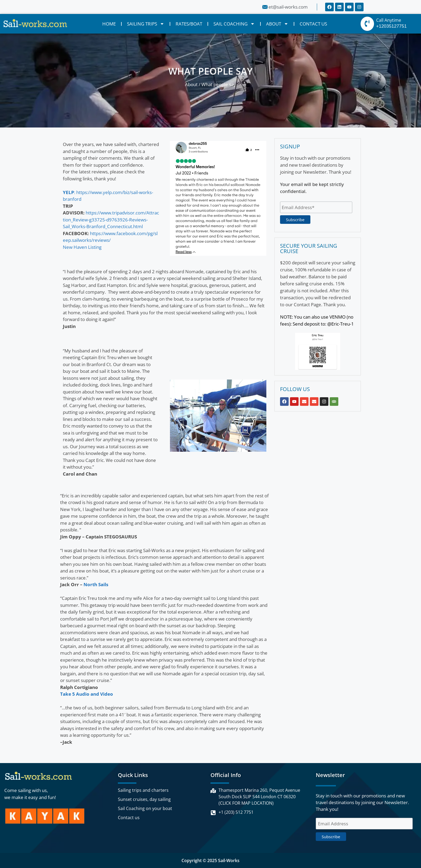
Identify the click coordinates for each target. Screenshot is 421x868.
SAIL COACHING (234, 24)
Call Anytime (389, 20)
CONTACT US (313, 24)
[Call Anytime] (367, 24)
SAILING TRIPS (146, 24)
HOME (109, 24)
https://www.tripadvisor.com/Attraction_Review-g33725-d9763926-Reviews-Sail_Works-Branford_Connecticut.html (111, 220)
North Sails (96, 584)
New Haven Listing (82, 247)
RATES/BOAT (189, 24)
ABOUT (277, 24)
